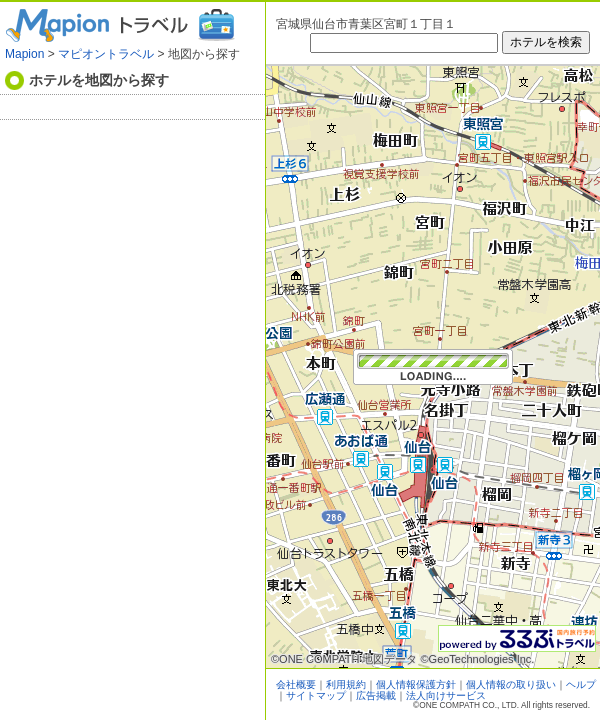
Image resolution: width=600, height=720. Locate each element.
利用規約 (346, 684)
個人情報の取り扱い (511, 684)
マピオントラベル (106, 54)
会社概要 (296, 684)
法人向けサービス (446, 695)
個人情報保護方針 (416, 684)
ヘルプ (581, 684)
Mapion (24, 54)
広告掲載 (376, 695)
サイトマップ (316, 695)
